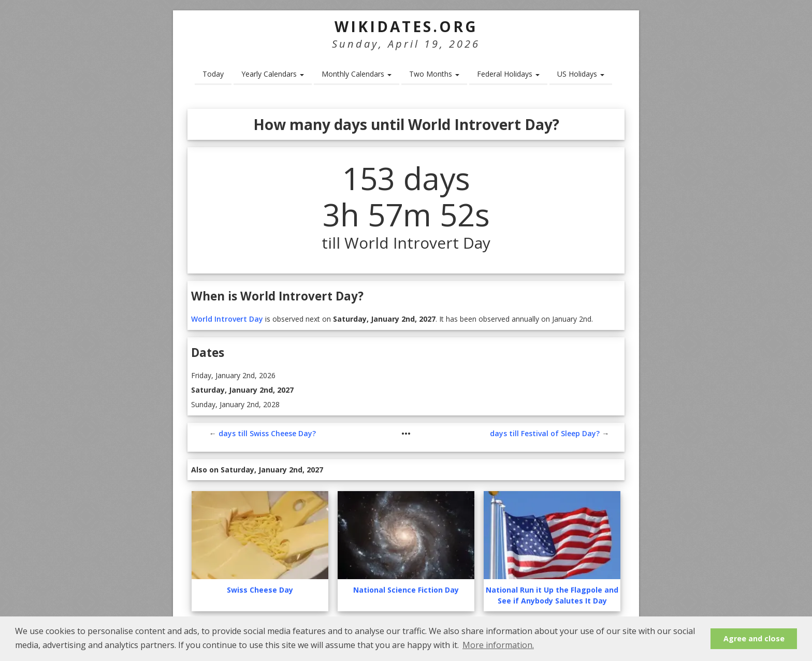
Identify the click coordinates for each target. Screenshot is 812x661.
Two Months (434, 74)
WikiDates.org (406, 26)
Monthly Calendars (357, 74)
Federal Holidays (508, 74)
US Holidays (581, 74)
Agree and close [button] (754, 638)
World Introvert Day (227, 319)
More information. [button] (498, 645)
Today (213, 74)
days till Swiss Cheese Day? (267, 433)
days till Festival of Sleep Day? (545, 433)
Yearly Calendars (273, 74)
